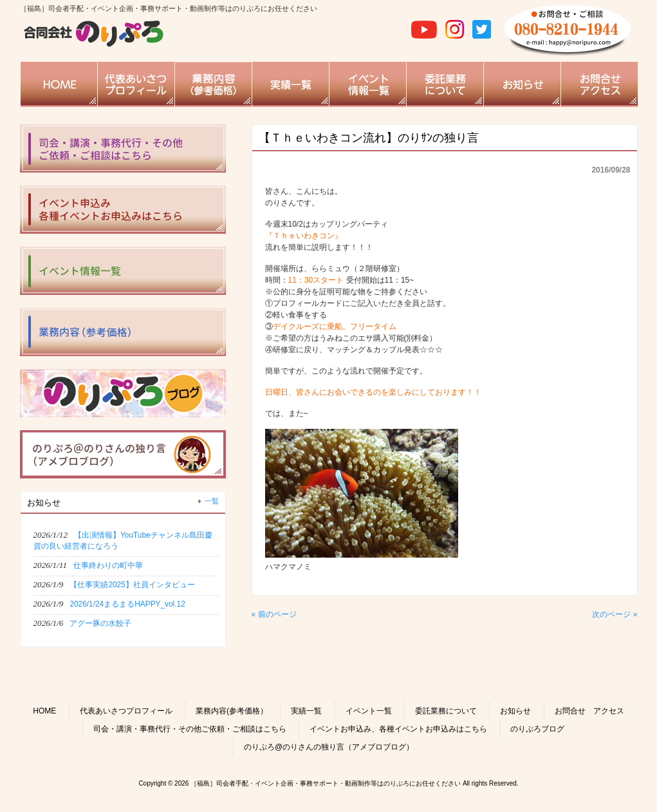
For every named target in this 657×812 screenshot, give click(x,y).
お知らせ (515, 711)
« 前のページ (274, 614)
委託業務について (446, 711)
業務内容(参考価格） (232, 711)
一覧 (212, 501)
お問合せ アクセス (589, 711)
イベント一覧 (369, 711)
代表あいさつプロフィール (126, 711)
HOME (44, 711)
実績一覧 (306, 711)
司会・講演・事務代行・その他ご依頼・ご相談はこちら (190, 729)
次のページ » (615, 614)
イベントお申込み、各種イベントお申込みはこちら (398, 729)
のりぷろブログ (537, 729)
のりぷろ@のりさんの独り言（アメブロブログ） (329, 747)
